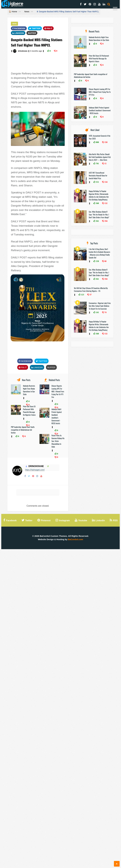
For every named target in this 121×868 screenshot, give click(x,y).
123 (82, 295)
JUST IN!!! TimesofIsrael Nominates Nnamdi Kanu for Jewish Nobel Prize (98, 175)
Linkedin (18, 33)
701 (97, 164)
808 (97, 142)
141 (97, 312)
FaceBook (19, 28)
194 (106, 221)
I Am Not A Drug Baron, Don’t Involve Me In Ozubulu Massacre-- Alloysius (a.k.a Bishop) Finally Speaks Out (100, 253)
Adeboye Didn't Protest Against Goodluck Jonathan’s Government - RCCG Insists (57, 416)
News (27, 12)
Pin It (48, 28)
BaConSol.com (76, 539)
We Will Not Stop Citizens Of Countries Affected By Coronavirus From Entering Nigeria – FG (91, 290)
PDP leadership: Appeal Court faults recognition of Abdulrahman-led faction (23, 430)
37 (90, 295)
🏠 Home (13, 12)
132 (106, 203)
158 (106, 142)
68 (105, 261)
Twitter (35, 28)
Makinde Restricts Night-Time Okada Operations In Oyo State (29, 390)
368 (97, 203)
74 (105, 312)
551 (97, 182)
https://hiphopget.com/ (35, 470)
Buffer (32, 33)
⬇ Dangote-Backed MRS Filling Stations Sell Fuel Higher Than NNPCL (68, 12)
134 (106, 182)
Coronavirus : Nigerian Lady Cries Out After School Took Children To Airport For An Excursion (100, 306)
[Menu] (115, 9)
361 (97, 221)
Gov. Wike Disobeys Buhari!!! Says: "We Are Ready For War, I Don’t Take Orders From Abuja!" (99, 215)
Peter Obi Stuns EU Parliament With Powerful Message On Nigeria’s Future (29, 411)
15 (105, 164)
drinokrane (23, 51)
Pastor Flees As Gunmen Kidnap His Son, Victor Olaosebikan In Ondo (58, 441)
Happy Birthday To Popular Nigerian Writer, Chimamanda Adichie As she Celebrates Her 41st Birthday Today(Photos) (99, 195)
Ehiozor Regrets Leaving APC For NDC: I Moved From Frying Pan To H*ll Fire (58, 391)
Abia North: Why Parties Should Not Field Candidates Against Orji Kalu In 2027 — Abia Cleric (100, 157)
